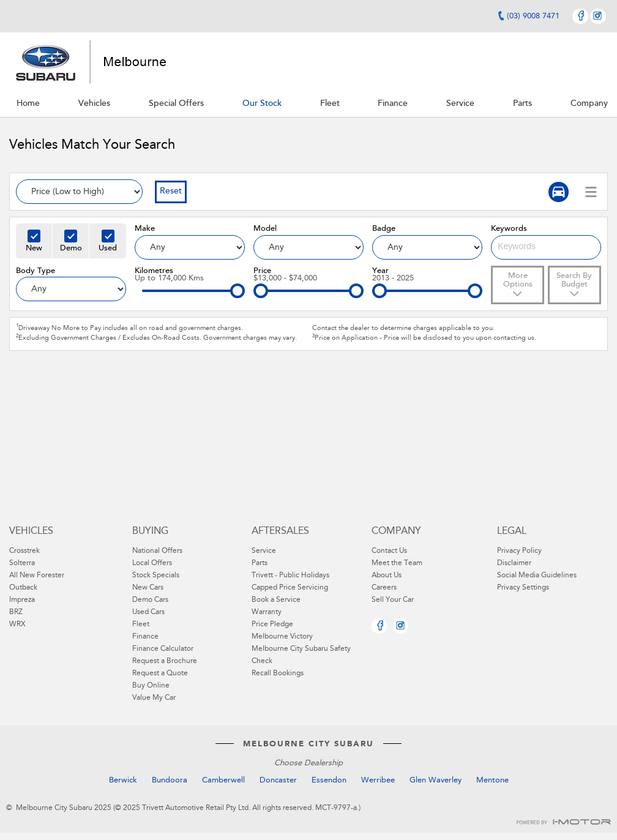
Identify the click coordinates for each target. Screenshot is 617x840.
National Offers (157, 551)
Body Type (36, 271)
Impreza (22, 600)
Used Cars (148, 612)
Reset (171, 192)
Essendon (329, 780)
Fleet (141, 624)
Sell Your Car (393, 600)
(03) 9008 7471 (533, 16)
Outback (23, 588)
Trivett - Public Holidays (290, 576)
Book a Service (276, 600)
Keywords (509, 229)
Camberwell (223, 780)
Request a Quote (160, 673)
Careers (384, 588)
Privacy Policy (519, 551)
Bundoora (170, 780)
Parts (260, 563)
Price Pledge (272, 624)
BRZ (16, 612)
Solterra (22, 563)
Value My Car (154, 698)
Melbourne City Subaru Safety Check (301, 655)
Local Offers (152, 563)
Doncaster (278, 780)
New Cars (148, 588)
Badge (384, 229)
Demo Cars (150, 600)
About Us (387, 576)
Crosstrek (24, 551)
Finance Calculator (163, 649)
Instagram (598, 16)
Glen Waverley (436, 780)
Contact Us (389, 551)
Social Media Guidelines (537, 576)
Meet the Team (397, 563)
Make (145, 229)
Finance (145, 637)
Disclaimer (514, 563)
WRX (17, 624)
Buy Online (151, 686)
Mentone (492, 780)
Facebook (580, 16)
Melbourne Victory (282, 637)
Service (264, 551)
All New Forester (37, 576)
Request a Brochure (165, 661)
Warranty (267, 612)
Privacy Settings (523, 588)
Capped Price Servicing (290, 588)
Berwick (123, 780)
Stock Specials (156, 576)
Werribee (378, 780)
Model (265, 229)
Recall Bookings (278, 673)
